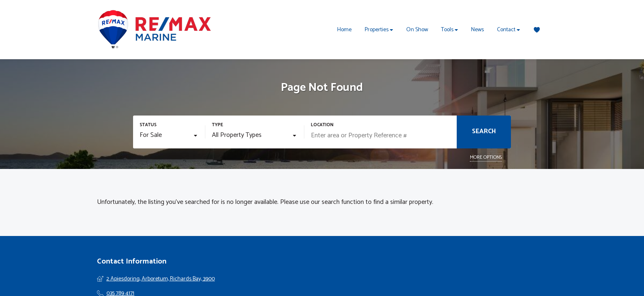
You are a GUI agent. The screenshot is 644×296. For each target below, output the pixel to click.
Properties (379, 30)
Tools (450, 30)
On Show (417, 30)
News (477, 30)
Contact (508, 30)
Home (344, 30)
